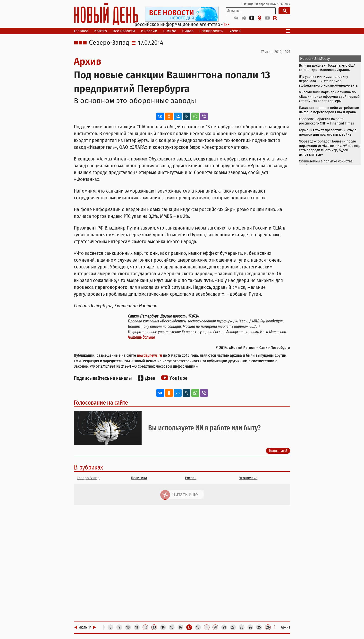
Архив (235, 31)
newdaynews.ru (149, 355)
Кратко (101, 31)
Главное (81, 31)
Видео (188, 31)
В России (149, 31)
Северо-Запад (109, 43)
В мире (170, 31)
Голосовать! (278, 450)
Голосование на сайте (101, 403)
